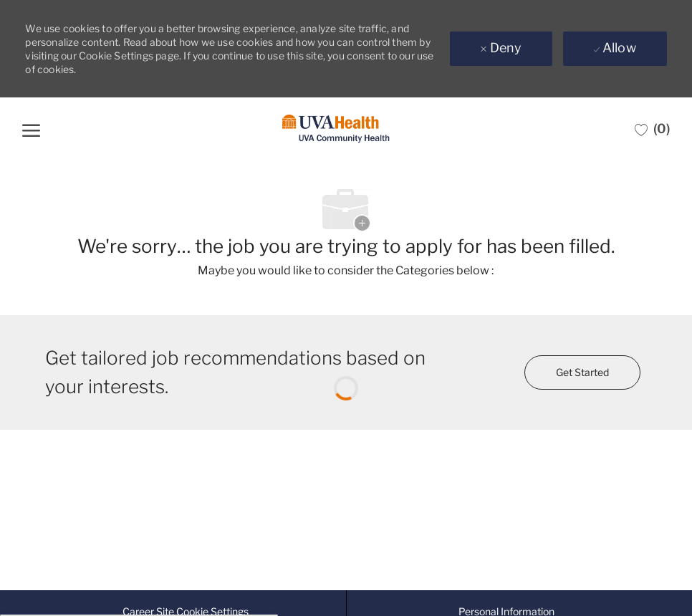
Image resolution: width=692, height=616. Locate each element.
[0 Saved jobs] (652, 129)
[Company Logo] (336, 129)
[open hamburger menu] (31, 129)
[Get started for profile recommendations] (582, 372)
